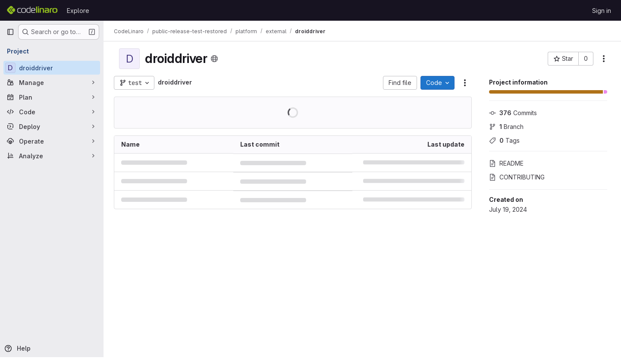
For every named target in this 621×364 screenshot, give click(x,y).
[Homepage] (32, 10)
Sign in (602, 11)
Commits (513, 113)
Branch (506, 127)
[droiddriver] (52, 68)
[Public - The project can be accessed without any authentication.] (214, 59)
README (506, 163)
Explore (78, 11)
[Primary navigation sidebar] (10, 32)
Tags (504, 140)
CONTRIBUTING (517, 177)
